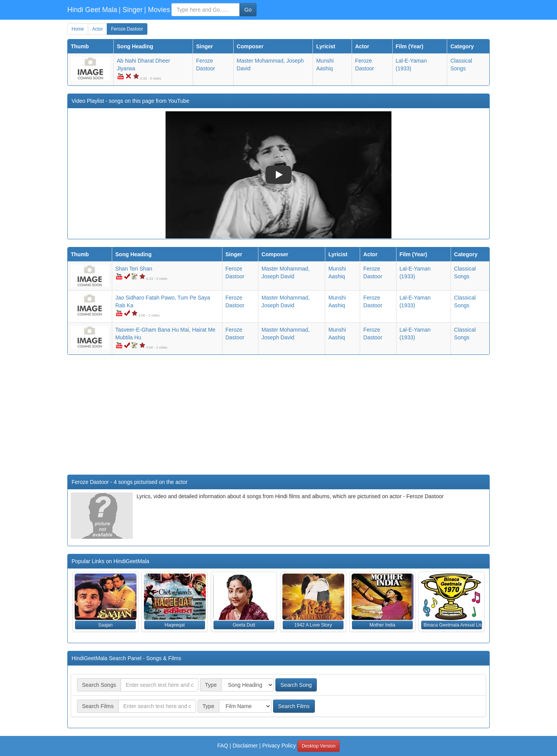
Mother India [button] (382, 625)
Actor (97, 29)
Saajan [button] (105, 625)
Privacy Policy (279, 746)
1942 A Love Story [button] (313, 625)
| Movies (157, 10)
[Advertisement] (278, 417)
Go (248, 10)
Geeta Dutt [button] (244, 625)
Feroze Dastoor (127, 29)
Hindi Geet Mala (92, 10)
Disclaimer (245, 746)
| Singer (131, 10)
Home (78, 29)
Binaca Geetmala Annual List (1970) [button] (453, 625)
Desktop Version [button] (319, 746)
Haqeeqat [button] (174, 625)
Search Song (296, 685)
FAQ (223, 746)
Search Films (294, 706)
